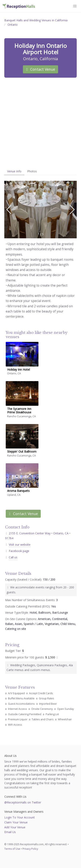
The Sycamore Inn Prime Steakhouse (19, 411)
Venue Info (14, 171)
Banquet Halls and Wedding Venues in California (36, 20)
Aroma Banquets (18, 491)
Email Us (10, 832)
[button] (75, 6)
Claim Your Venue (16, 822)
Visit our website (20, 545)
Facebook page (19, 551)
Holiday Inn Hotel (19, 369)
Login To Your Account (20, 817)
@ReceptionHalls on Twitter (23, 802)
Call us (13, 557)
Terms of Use (12, 849)
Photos (32, 171)
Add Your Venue (15, 827)
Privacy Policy (30, 849)
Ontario (13, 25)
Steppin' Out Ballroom (22, 451)
